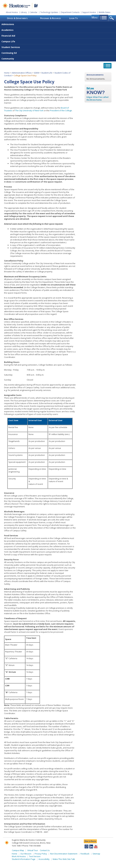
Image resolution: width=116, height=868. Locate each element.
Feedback (85, 854)
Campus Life (8, 41)
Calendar (34, 12)
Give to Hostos (90, 841)
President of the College (61, 110)
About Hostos (12, 12)
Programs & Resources (51, 18)
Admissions (8, 24)
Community (8, 59)
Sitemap (96, 854)
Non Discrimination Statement (64, 854)
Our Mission (26, 854)
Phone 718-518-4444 (31, 846)
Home (7, 73)
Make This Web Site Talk (64, 859)
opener (112, 18)
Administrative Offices (22, 73)
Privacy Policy (41, 854)
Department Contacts (70, 12)
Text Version (35, 856)
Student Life (47, 73)
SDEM (36, 73)
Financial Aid (8, 36)
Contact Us (45, 850)
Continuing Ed (9, 53)
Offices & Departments (17, 18)
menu (95, 17)
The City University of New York (29, 110)
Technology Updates (49, 12)
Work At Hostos (19, 856)
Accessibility (44, 859)
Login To (74, 18)
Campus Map (18, 850)
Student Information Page (24, 859)
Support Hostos (89, 12)
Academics (7, 30)
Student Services (11, 47)
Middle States (105, 12)
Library (24, 12)
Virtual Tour (33, 850)
